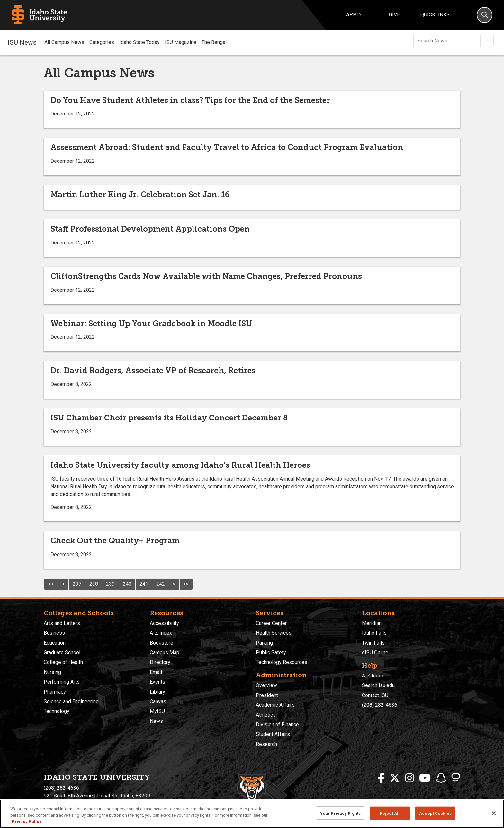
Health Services (274, 633)
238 (94, 584)
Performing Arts (62, 682)
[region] (252, 814)
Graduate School (62, 653)
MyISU (157, 711)
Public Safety (271, 653)
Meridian (372, 623)
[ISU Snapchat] (441, 778)
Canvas (158, 701)
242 (161, 584)
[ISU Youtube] (425, 778)
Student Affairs (273, 734)
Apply (354, 15)
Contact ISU (375, 695)
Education (55, 643)
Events (157, 682)
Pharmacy (55, 692)
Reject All (390, 813)
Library (157, 692)
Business (54, 633)
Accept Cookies (435, 813)
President (267, 695)
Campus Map (165, 653)
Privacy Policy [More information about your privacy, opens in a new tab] (27, 821)
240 (127, 584)
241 (144, 584)
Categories (102, 42)
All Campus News (64, 42)
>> (186, 584)
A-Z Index (161, 633)
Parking (264, 643)
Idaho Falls (374, 633)
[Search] (485, 15)
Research (266, 744)
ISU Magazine (181, 42)
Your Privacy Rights (340, 813)
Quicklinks (435, 15)
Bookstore (162, 643)
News (156, 721)
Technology (57, 711)
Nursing (52, 672)
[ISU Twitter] (395, 778)
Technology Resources (282, 662)
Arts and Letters (62, 623)
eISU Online (375, 653)
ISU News (22, 42)
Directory (160, 662)
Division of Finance (277, 725)
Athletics (266, 715)
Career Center (271, 623)
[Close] (494, 813)
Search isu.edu (378, 685)
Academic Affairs (275, 705)
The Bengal (214, 42)
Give (394, 15)
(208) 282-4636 (380, 705)
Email (156, 672)
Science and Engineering (71, 701)
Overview (266, 685)
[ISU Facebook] (381, 778)
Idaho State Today (139, 42)
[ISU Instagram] (410, 778)
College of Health (63, 662)
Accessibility (164, 623)
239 (110, 584)
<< (51, 584)
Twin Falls (373, 643)
